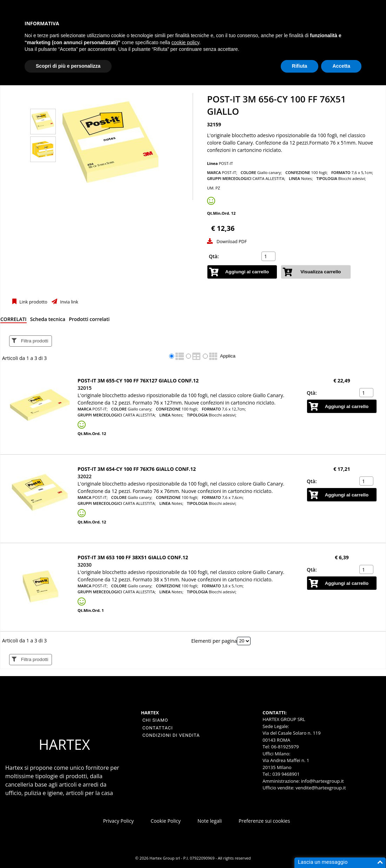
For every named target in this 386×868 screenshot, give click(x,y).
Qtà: (214, 256)
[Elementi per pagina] (244, 641)
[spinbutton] (269, 256)
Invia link (69, 302)
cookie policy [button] (185, 42)
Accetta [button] (341, 66)
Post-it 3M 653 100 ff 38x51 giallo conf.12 (133, 557)
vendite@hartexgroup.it (321, 788)
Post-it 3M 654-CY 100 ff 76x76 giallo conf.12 (137, 469)
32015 (85, 388)
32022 (85, 476)
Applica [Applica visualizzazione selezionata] (228, 356)
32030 (85, 565)
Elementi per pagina (214, 640)
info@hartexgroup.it (322, 781)
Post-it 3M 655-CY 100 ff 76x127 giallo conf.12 (138, 380)
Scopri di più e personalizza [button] (68, 66)
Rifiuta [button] (300, 66)
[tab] (14, 321)
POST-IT (226, 163)
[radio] (172, 356)
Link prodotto (33, 302)
